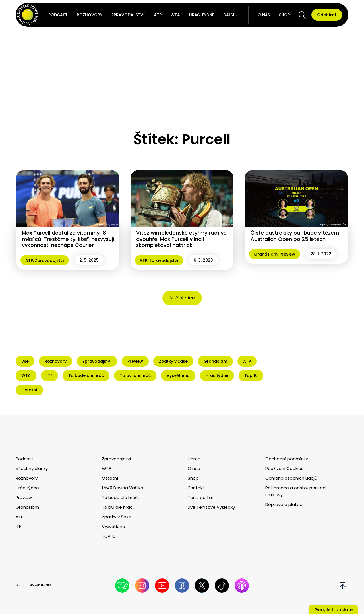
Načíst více (182, 298)
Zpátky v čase (117, 517)
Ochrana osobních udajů (291, 478)
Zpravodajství (128, 15)
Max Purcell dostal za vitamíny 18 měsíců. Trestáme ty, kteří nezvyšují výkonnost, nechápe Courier (68, 239)
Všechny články (32, 468)
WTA (175, 15)
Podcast (58, 15)
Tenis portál (200, 497)
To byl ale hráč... (118, 507)
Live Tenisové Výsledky (211, 507)
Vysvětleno (113, 526)
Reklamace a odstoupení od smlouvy (295, 491)
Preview (287, 254)
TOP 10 (109, 536)
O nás (264, 15)
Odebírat (327, 15)
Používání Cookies (284, 468)
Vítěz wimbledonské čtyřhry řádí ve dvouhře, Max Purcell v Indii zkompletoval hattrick (181, 239)
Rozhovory (90, 15)
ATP (158, 15)
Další (229, 15)
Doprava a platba (284, 504)
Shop (284, 15)
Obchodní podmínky (287, 459)
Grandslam (266, 254)
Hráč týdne (202, 15)
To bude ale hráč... (121, 497)
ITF (18, 526)
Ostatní (110, 478)
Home (194, 459)
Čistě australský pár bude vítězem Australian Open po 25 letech (295, 236)
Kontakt (196, 488)
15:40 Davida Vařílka (123, 488)
